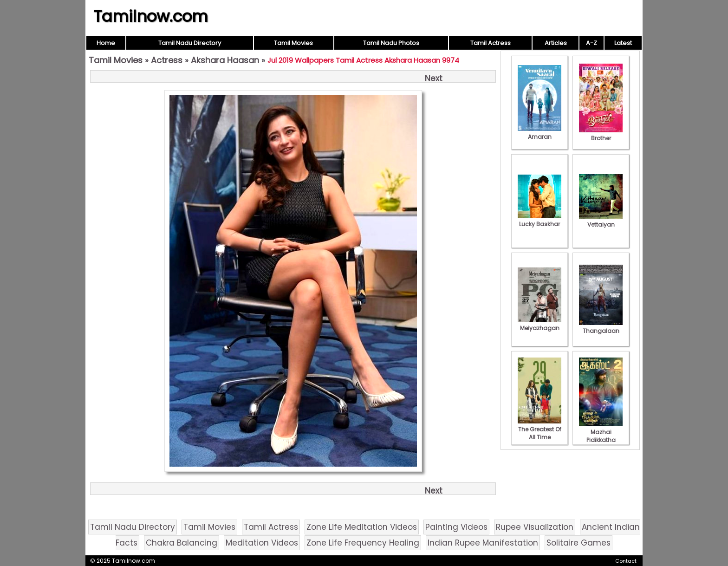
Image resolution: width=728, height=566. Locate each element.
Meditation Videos (262, 543)
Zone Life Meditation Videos (362, 527)
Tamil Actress (491, 43)
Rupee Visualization (535, 527)
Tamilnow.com (151, 16)
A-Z (591, 43)
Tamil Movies (293, 43)
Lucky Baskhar (539, 220)
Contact (626, 561)
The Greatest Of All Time (539, 429)
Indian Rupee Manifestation (483, 543)
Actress (167, 60)
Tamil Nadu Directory (190, 43)
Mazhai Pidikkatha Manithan (601, 436)
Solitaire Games (578, 543)
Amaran (539, 133)
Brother (601, 134)
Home (106, 43)
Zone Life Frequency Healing (363, 543)
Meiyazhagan (539, 324)
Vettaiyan (601, 221)
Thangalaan (601, 327)
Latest (623, 43)
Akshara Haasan (225, 60)
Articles (556, 43)
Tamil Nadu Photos (391, 43)
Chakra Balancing (182, 543)
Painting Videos (456, 527)
